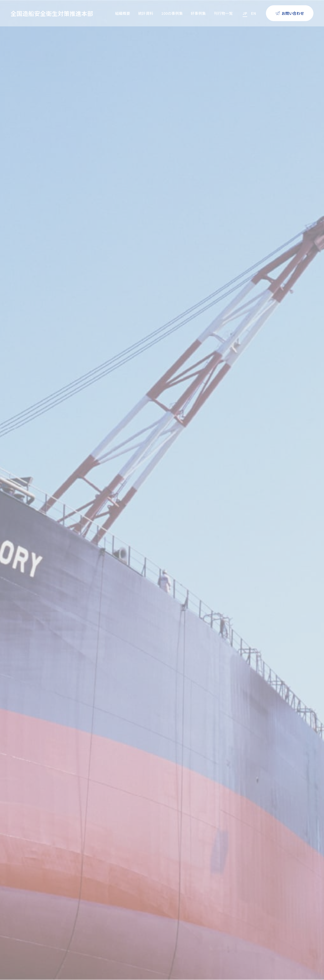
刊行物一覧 (223, 13)
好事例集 (198, 13)
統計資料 (146, 13)
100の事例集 (172, 13)
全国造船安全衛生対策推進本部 (52, 13)
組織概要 (123, 13)
